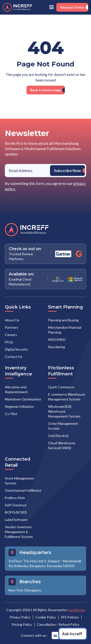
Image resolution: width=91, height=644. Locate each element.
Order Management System (63, 426)
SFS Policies (70, 617)
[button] (51, 7)
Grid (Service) (58, 436)
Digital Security (16, 349)
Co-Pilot (11, 414)
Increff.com (76, 610)
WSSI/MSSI (57, 340)
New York (16, 590)
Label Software (16, 520)
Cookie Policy (46, 617)
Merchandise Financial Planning (65, 330)
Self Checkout (16, 505)
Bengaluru (33, 590)
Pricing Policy (22, 624)
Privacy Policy (20, 617)
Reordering (57, 347)
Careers (11, 335)
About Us (12, 320)
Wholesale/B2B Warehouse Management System (64, 411)
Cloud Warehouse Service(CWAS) (62, 445)
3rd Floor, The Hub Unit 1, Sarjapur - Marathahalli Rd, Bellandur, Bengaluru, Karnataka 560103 (45, 563)
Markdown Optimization (23, 399)
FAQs (9, 342)
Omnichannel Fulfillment (23, 490)
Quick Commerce (61, 387)
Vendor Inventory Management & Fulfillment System (19, 532)
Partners (12, 327)
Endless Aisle (15, 498)
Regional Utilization (19, 406)
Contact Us (14, 357)
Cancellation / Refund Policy (58, 624)
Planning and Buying (63, 320)
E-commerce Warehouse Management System (67, 397)
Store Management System (20, 481)
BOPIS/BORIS (16, 512)
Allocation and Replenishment (16, 389)
